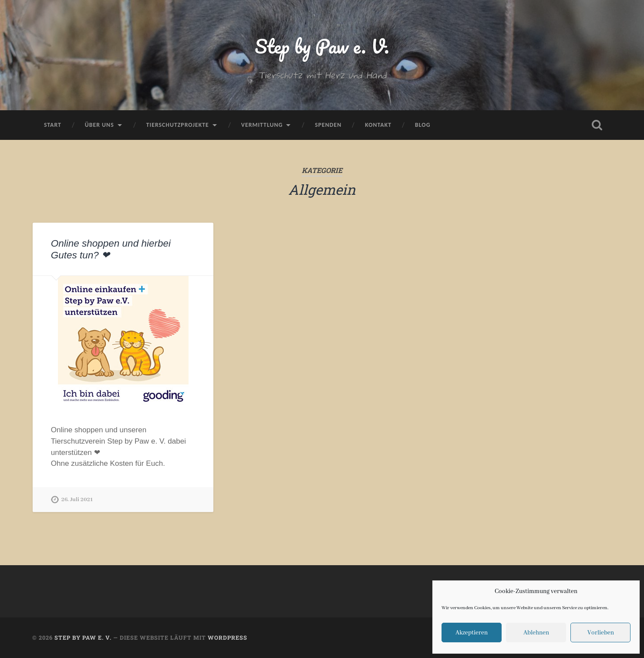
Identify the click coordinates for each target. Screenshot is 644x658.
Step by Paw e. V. (322, 46)
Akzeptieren (472, 633)
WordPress (228, 638)
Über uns (99, 125)
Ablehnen (536, 633)
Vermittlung (262, 125)
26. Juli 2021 (77, 500)
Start (53, 125)
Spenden (328, 125)
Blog (423, 125)
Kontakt (378, 125)
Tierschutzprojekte (178, 125)
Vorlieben (601, 633)
